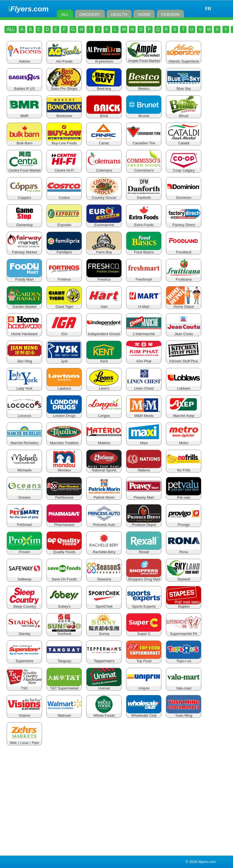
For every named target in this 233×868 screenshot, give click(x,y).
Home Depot (184, 305)
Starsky (24, 632)
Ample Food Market (144, 59)
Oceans (24, 496)
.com (29, 9)
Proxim (24, 550)
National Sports (104, 468)
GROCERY (90, 14)
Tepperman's (104, 659)
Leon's (104, 387)
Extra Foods (144, 223)
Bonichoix (64, 114)
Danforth (144, 196)
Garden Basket (24, 305)
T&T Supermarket (64, 687)
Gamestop (24, 223)
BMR (24, 114)
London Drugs (64, 414)
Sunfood (64, 632)
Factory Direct (184, 223)
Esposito (64, 223)
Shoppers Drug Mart (144, 578)
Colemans (104, 169)
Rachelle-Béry (104, 550)
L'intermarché (144, 332)
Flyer (35, 743)
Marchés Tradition (64, 441)
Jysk (64, 359)
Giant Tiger (64, 305)
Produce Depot (144, 523)
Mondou (64, 468)
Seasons (104, 578)
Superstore (24, 659)
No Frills (184, 468)
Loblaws (184, 387)
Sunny (104, 632)
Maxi (144, 441)
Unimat (104, 687)
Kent (104, 359)
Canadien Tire (144, 141)
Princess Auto (104, 523)
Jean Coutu (184, 332)
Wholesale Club (144, 714)
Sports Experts (144, 605)
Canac (104, 141)
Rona (184, 550)
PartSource (64, 496)
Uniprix (144, 687)
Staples (184, 605)
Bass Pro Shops (64, 87)
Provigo (184, 523)
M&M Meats (144, 414)
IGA (64, 332)
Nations (144, 468)
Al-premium (104, 60)
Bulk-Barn (24, 141)
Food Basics (144, 250)
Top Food (144, 659)
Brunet (144, 114)
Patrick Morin (104, 496)
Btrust (184, 114)
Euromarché (104, 223)
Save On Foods (64, 578)
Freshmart (144, 278)
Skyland (184, 578)
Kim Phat (144, 359)
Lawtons (64, 387)
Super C (144, 632)
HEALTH (119, 14)
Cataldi (184, 141)
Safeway (24, 578)
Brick (104, 114)
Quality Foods (64, 550)
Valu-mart (184, 687)
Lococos (24, 414)
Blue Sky (184, 87)
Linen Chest (144, 387)
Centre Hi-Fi (64, 169)
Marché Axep (184, 414)
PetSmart (24, 523)
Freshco (104, 278)
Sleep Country (24, 605)
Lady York (24, 387)
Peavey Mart (144, 496)
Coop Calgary (184, 169)
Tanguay (64, 659)
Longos (104, 414)
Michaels (24, 468)
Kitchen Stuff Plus (184, 359)
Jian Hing (24, 359)
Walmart (64, 714)
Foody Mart (24, 278)
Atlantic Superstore (184, 60)
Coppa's (24, 196)
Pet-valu (184, 496)
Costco (64, 196)
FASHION (170, 14)
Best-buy (104, 87)
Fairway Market (24, 250)
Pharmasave (64, 523)
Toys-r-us (184, 659)
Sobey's (64, 605)
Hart (104, 305)
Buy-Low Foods (64, 141)
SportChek (104, 605)
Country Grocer (104, 196)
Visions (24, 714)
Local (24, 743)
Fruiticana (184, 278)
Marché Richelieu (24, 441)
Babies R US (24, 87)
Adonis (24, 60)
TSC (24, 687)
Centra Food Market (24, 169)
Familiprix (64, 250)
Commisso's (144, 169)
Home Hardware (24, 332)
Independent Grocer (104, 332)
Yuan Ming (184, 714)
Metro (184, 441)
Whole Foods (104, 714)
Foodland (184, 250)
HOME (144, 14)
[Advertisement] (116, 802)
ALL (65, 14)
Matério (104, 441)
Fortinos (64, 278)
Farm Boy (104, 250)
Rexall (144, 550)
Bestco (144, 87)
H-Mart (144, 305)
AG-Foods (64, 60)
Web (13, 743)
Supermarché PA (184, 632)
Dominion (184, 196)
